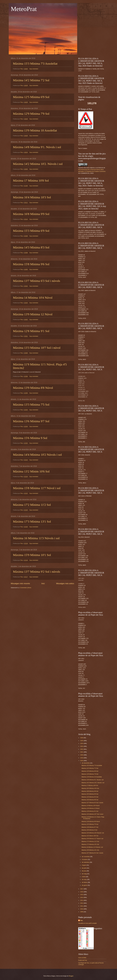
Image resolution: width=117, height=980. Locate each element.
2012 (82, 903)
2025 (82, 741)
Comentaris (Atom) (26, 588)
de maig (84, 874)
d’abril (84, 877)
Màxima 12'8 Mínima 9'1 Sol (31, 331)
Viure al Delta (82, 958)
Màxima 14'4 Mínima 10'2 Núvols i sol (37, 455)
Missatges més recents (20, 584)
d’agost (84, 865)
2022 (82, 749)
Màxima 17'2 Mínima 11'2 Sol (32, 505)
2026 (82, 738)
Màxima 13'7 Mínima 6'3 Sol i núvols (37, 281)
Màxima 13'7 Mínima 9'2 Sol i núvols (37, 572)
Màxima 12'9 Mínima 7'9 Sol (31, 114)
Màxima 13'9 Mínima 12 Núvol (33, 314)
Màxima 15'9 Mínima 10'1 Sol (32, 555)
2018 (82, 761)
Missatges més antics (65, 584)
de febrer (85, 882)
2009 (82, 912)
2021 (82, 752)
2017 (82, 889)
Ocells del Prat (83, 960)
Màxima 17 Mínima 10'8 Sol (31, 180)
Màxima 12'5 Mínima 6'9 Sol (31, 97)
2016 (82, 892)
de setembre (86, 862)
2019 (82, 758)
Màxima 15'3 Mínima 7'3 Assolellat (35, 64)
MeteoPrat (24, 9)
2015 (82, 895)
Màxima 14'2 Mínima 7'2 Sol (31, 80)
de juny (84, 871)
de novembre (86, 857)
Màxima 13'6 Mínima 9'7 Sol (31, 421)
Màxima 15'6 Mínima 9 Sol (30, 438)
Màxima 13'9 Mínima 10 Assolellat (35, 130)
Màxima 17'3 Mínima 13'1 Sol (32, 521)
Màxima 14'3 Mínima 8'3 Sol (31, 247)
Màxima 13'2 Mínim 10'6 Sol (31, 471)
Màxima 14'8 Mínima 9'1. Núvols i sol (37, 147)
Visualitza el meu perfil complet (87, 923)
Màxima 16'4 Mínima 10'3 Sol (32, 197)
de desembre (86, 763)
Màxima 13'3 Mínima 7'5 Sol (31, 404)
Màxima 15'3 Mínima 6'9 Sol (31, 231)
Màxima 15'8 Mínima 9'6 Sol (31, 264)
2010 (82, 909)
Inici (43, 584)
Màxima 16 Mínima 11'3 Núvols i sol (36, 538)
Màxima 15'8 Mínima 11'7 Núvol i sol (37, 488)
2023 (82, 746)
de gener (85, 885)
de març (84, 879)
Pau (82, 920)
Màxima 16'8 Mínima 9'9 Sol (31, 214)
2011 (82, 906)
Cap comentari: (34, 69)
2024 (82, 743)
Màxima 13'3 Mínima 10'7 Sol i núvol (37, 348)
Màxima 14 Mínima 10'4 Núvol (33, 298)
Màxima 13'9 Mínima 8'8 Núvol (33, 388)
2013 (82, 900)
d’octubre (85, 859)
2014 (82, 897)
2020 (82, 755)
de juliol (84, 868)
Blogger (71, 976)
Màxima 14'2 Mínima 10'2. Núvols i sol (38, 164)
